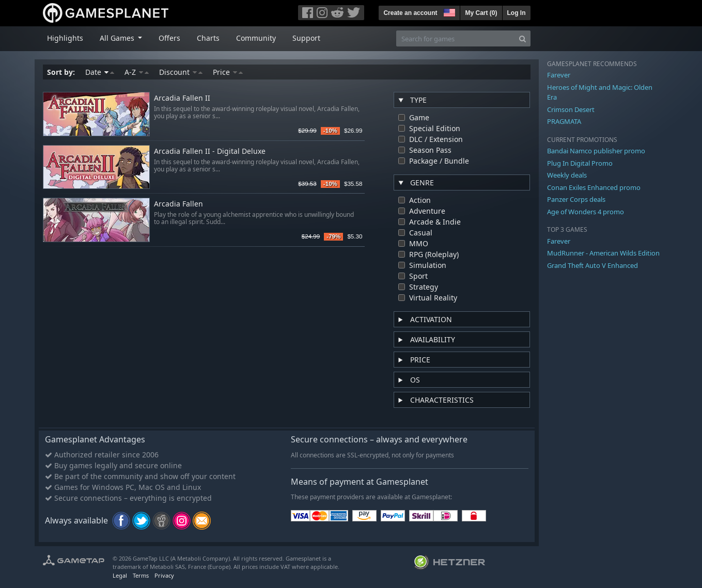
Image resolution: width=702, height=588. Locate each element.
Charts (208, 38)
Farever (559, 75)
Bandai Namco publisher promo (596, 151)
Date (100, 72)
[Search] (522, 38)
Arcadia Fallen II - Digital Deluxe (210, 152)
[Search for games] (456, 38)
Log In (517, 13)
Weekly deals (567, 175)
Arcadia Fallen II (182, 98)
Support (306, 38)
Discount (181, 72)
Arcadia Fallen (178, 204)
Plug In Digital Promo (580, 163)
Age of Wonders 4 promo (586, 212)
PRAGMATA (564, 121)
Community (256, 38)
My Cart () (481, 13)
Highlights (65, 38)
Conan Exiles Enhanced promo (594, 187)
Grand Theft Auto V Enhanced (592, 265)
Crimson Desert (571, 109)
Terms (141, 575)
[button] (448, 11)
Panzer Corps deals (576, 199)
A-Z (137, 72)
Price (228, 72)
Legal (120, 575)
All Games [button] (118, 38)
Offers (169, 38)
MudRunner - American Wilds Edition (603, 253)
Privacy (164, 575)
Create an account (410, 13)
